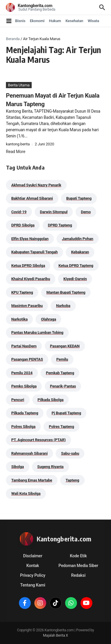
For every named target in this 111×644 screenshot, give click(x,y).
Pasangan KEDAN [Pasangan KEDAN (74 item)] (65, 346)
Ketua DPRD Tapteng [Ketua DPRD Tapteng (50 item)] (76, 266)
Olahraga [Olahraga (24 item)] (48, 319)
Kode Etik (78, 556)
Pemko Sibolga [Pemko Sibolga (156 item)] (24, 386)
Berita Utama (19, 85)
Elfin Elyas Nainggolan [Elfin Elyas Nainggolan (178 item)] (30, 239)
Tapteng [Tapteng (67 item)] (72, 480)
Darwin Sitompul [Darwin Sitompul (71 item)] (54, 212)
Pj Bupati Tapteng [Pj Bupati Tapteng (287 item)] (66, 413)
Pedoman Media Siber (78, 566)
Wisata (93, 21)
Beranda (13, 39)
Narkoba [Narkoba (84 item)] (63, 306)
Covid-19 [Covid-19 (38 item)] (19, 212)
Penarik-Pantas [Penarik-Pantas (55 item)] (63, 386)
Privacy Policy (33, 575)
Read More (16, 152)
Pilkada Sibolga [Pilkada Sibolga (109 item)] (51, 400)
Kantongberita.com (35, 6)
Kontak (33, 566)
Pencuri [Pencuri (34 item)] (18, 400)
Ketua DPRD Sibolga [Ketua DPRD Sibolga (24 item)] (28, 266)
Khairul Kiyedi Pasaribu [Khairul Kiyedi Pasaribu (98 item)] (31, 279)
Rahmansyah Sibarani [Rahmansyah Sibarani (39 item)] (29, 453)
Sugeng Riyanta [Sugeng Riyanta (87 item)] (50, 467)
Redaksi (78, 575)
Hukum (55, 21)
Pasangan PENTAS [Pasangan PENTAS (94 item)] (27, 359)
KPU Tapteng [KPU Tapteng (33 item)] (22, 292)
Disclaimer (33, 556)
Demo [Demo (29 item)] (86, 212)
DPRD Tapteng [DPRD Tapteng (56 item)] (60, 225)
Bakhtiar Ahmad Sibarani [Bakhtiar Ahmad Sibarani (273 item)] (32, 198)
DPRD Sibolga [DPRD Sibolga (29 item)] (23, 225)
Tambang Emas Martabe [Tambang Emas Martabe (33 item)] (32, 480)
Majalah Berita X (55, 635)
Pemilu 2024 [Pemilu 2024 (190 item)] (22, 373)
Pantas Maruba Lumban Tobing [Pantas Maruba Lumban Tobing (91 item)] (37, 332)
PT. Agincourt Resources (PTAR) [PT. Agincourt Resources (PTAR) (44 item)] (38, 440)
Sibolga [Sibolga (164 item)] (18, 467)
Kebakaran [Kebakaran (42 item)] (80, 252)
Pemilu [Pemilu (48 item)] (62, 359)
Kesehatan (74, 21)
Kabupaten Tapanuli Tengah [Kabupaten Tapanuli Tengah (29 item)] (34, 252)
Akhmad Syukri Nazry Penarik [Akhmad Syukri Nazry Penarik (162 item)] (36, 185)
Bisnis (20, 21)
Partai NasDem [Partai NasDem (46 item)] (24, 346)
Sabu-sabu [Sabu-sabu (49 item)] (70, 453)
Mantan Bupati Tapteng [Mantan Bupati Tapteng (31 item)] (66, 292)
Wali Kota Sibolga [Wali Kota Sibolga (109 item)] (26, 493)
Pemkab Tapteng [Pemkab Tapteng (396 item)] (60, 373)
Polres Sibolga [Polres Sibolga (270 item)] (23, 427)
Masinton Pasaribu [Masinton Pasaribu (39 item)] (27, 306)
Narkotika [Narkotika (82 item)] (19, 319)
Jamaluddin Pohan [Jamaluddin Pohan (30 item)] (78, 239)
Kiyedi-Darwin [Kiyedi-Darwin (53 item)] (75, 279)
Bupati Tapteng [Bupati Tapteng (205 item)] (79, 198)
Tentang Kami (33, 585)
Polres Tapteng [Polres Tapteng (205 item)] (61, 427)
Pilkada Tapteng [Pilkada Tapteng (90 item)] (25, 413)
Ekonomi (37, 21)
